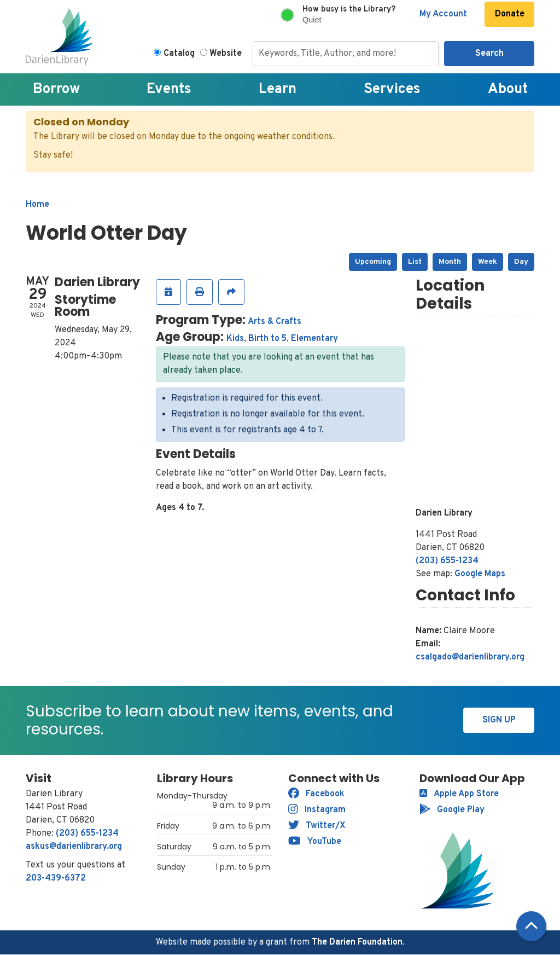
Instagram (317, 810)
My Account (443, 14)
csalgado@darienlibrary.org (470, 657)
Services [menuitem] (392, 89)
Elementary (314, 339)
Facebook (316, 794)
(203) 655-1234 (447, 561)
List (415, 262)
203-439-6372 (56, 878)
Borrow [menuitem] (56, 89)
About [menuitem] (508, 89)
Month (450, 262)
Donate (510, 14)
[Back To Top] (531, 926)
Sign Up (499, 720)
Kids (235, 339)
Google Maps (480, 574)
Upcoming (373, 262)
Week (488, 262)
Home (37, 205)
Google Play (452, 810)
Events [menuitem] (169, 89)
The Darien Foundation (357, 942)
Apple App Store (459, 794)
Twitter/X (317, 826)
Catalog (179, 54)
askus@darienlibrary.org (74, 847)
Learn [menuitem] (278, 89)
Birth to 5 (267, 339)
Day (521, 262)
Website (226, 54)
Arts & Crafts (275, 322)
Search (489, 54)
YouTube (315, 842)
